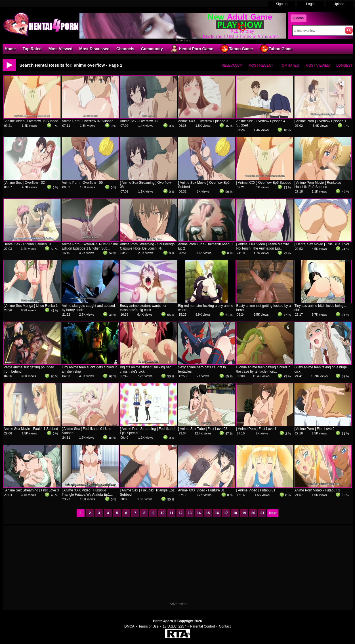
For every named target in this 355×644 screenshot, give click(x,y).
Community (152, 49)
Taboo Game (236, 48)
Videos (299, 18)
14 (199, 513)
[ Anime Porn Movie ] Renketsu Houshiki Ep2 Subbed (318, 185)
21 (262, 513)
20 (253, 513)
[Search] (317, 31)
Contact (225, 626)
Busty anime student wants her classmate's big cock (143, 308)
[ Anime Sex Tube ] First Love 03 (203, 429)
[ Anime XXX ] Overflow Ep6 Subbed (264, 183)
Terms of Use (149, 626)
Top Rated (32, 49)
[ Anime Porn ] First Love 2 (315, 429)
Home (10, 49)
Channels (125, 49)
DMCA (129, 626)
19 (244, 513)
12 (181, 513)
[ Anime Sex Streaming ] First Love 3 (31, 490)
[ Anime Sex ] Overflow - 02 (24, 183)
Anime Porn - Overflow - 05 (82, 183)
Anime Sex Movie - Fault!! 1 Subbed (31, 429)
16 (217, 513)
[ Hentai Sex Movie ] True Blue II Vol (322, 244)
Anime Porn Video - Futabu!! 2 (317, 490)
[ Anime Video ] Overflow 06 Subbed (31, 121)
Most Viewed (61, 49)
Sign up (282, 4)
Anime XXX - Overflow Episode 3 (203, 121)
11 (172, 513)
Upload (339, 4)
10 (162, 513)
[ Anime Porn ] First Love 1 (256, 429)
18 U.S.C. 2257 (174, 626)
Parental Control (202, 626)
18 (235, 513)
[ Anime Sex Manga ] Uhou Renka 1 (31, 306)
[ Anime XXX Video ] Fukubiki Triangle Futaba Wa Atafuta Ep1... (87, 492)
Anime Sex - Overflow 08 (139, 121)
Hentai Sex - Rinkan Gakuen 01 (28, 244)
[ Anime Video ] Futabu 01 (256, 490)
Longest (344, 66)
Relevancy (232, 66)
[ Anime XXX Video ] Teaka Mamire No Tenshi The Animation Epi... (263, 246)
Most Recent (261, 66)
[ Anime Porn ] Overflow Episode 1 (321, 121)
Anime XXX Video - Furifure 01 (201, 490)
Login (310, 4)
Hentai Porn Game (191, 48)
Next (273, 513)
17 (226, 513)
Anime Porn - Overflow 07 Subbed (88, 121)
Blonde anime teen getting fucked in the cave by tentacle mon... (263, 369)
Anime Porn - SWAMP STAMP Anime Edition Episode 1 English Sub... (90, 246)
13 (190, 513)
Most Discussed (94, 49)
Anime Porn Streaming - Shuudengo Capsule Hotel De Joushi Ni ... (147, 246)
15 (208, 513)
